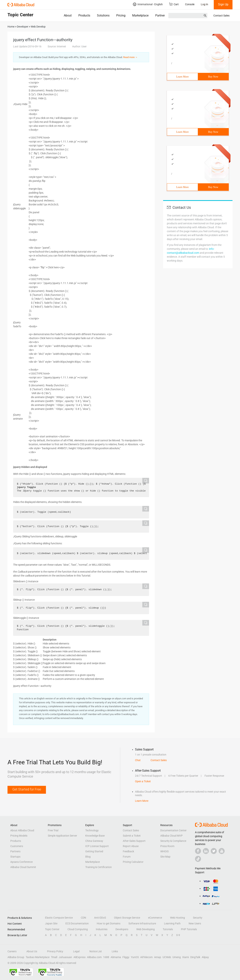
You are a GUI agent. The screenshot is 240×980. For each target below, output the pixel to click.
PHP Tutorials (189, 929)
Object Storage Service (127, 918)
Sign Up (223, 4)
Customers (17, 846)
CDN (83, 918)
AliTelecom (146, 957)
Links (115, 951)
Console (190, 4)
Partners (161, 15)
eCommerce (155, 918)
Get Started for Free (27, 789)
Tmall (54, 957)
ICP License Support (97, 846)
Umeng (177, 957)
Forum (127, 857)
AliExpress (79, 957)
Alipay (205, 957)
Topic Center (52, 929)
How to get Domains (109, 923)
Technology (92, 830)
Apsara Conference (21, 862)
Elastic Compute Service (59, 918)
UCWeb (167, 957)
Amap (158, 957)
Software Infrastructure (142, 923)
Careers (12, 951)
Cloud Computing (78, 929)
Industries (102, 929)
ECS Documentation (77, 923)
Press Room (167, 846)
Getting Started (94, 851)
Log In (204, 4)
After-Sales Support (134, 841)
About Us (32, 951)
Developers (122, 929)
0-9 (178, 935)
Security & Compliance (173, 841)
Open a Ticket (143, 781)
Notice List (96, 951)
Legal (76, 951)
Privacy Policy (55, 951)
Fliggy (126, 957)
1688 (106, 957)
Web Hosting (177, 918)
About (68, 15)
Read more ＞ (130, 57)
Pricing (121, 15)
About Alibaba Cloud (22, 830)
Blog (88, 857)
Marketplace (140, 15)
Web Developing (145, 929)
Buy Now (213, 77)
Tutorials (168, 929)
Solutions (103, 15)
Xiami (186, 957)
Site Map (165, 857)
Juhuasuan (65, 957)
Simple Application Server (62, 836)
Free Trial (53, 830)
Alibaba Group (16, 957)
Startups (15, 857)
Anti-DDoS (100, 918)
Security (198, 918)
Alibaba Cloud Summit (23, 867)
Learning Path (172, 923)
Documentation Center (173, 830)
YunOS (135, 957)
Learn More (182, 77)
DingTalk (195, 957)
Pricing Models (19, 836)
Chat (138, 760)
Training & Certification (99, 867)
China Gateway (94, 841)
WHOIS (164, 851)
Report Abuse (131, 846)
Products (84, 15)
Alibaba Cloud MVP (171, 836)
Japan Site (51, 923)
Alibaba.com (94, 957)
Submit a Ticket (132, 836)
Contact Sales (221, 16)
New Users (195, 923)
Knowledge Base (95, 836)
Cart (174, 4)
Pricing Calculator (133, 862)
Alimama (116, 957)
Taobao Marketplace (38, 957)
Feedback (128, 851)
